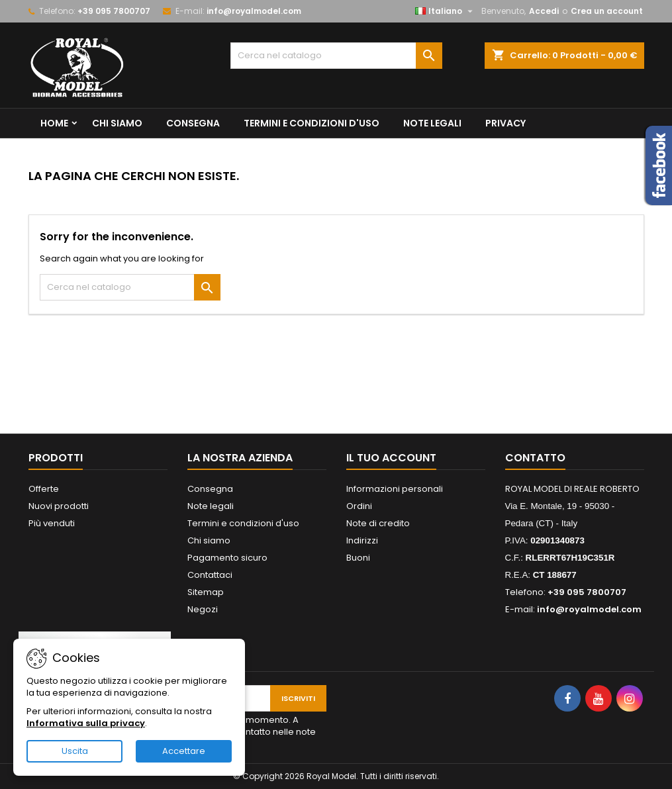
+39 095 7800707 (114, 11)
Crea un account (607, 11)
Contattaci (210, 575)
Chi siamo (117, 123)
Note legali (432, 123)
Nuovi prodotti (59, 506)
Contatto (535, 458)
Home (54, 123)
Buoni (358, 558)
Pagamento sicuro (227, 558)
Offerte (44, 489)
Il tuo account (391, 458)
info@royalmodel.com (254, 11)
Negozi (203, 609)
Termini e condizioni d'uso (312, 123)
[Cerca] (336, 56)
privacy (505, 123)
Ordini (359, 506)
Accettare (184, 751)
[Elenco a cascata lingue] (446, 11)
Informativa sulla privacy (86, 723)
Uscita (75, 751)
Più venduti (52, 523)
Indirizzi (362, 540)
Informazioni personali (395, 489)
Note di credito (378, 523)
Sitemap (206, 592)
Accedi (544, 11)
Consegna (193, 123)
